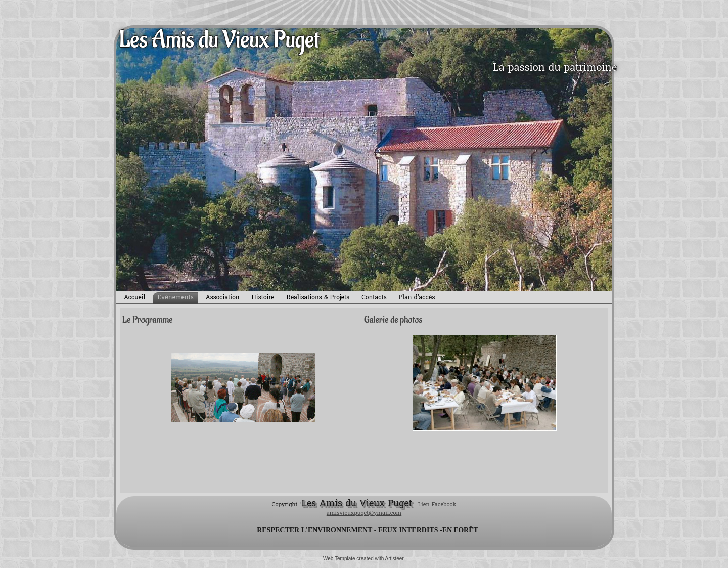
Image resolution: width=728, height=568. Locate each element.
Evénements (175, 298)
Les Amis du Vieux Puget (219, 40)
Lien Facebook (437, 505)
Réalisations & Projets (318, 298)
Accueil (134, 298)
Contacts (374, 298)
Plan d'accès (417, 298)
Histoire (263, 298)
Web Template (339, 559)
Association (223, 298)
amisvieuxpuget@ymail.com (364, 513)
